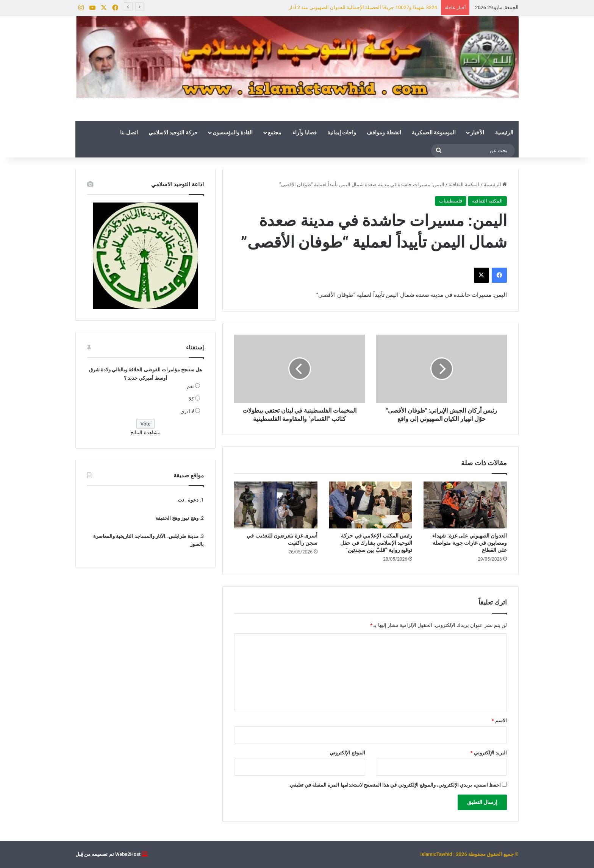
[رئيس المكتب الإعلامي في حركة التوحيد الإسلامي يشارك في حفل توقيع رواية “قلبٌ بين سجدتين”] (370, 505)
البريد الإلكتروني (489, 753)
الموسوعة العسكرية (434, 132)
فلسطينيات (451, 201)
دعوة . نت (188, 500)
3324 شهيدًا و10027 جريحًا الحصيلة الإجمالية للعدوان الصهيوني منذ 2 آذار (363, 7)
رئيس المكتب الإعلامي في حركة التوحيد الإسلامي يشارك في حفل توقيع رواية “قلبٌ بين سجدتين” (376, 543)
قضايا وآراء (304, 132)
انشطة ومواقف (384, 132)
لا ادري (187, 411)
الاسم (499, 721)
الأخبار (477, 132)
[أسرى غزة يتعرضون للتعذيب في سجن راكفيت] (276, 505)
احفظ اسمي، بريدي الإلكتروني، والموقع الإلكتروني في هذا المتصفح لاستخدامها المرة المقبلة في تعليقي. (395, 785)
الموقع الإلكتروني (347, 753)
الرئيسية (504, 132)
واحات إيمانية (342, 132)
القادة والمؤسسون (233, 132)
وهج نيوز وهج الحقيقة (177, 518)
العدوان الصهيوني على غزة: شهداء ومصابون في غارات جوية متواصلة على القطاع (470, 543)
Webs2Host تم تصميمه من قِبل (108, 854)
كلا (191, 399)
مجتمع (275, 132)
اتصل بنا (129, 132)
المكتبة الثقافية (464, 185)
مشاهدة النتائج (145, 432)
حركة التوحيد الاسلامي (173, 132)
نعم (190, 386)
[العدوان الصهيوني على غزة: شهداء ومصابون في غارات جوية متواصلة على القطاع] (465, 505)
